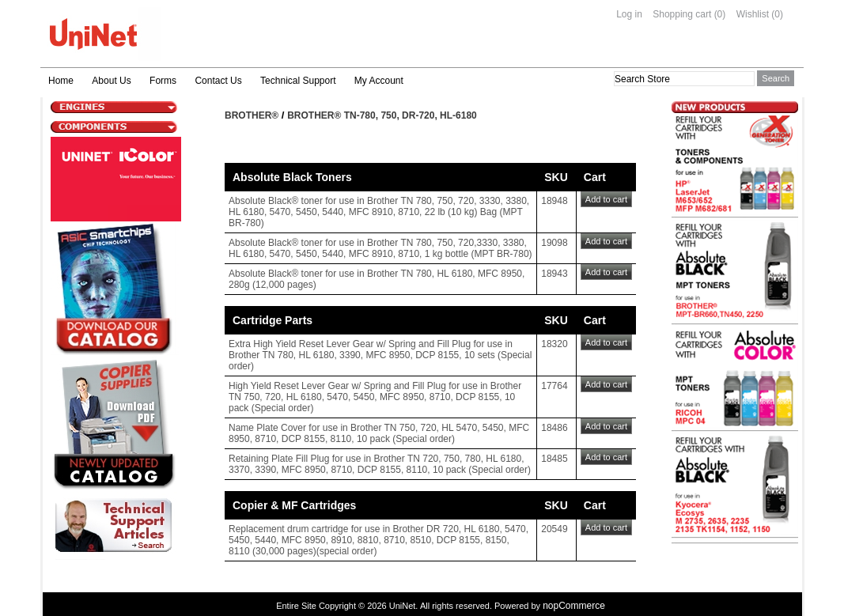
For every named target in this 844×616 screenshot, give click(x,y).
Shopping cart (682, 14)
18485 (554, 459)
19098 (554, 243)
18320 (554, 344)
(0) (720, 14)
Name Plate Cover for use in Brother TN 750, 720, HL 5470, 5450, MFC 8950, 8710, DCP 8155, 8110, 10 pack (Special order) (379, 433)
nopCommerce (574, 606)
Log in (629, 14)
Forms (163, 81)
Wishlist (753, 14)
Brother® (252, 115)
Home (61, 81)
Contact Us (218, 81)
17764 (554, 386)
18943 (554, 274)
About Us (111, 81)
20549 (554, 529)
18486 (554, 428)
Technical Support (298, 81)
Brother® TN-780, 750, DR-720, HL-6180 (382, 115)
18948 (554, 201)
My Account (379, 81)
